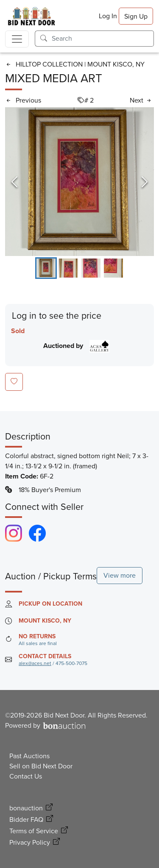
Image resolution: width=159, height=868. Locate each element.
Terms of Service (34, 831)
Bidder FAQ (26, 819)
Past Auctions (29, 756)
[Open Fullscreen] (79, 182)
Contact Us (26, 776)
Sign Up (136, 16)
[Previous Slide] (14, 182)
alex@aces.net (35, 663)
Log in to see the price (57, 316)
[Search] (103, 39)
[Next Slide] (145, 182)
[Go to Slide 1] (46, 268)
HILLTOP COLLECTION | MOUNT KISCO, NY (80, 64)
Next (137, 100)
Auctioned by (76, 346)
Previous (28, 100)
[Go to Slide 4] (113, 268)
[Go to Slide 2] (68, 268)
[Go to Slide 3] (91, 268)
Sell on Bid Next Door (41, 766)
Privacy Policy (30, 842)
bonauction (26, 808)
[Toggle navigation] (17, 39)
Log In (108, 16)
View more (120, 575)
